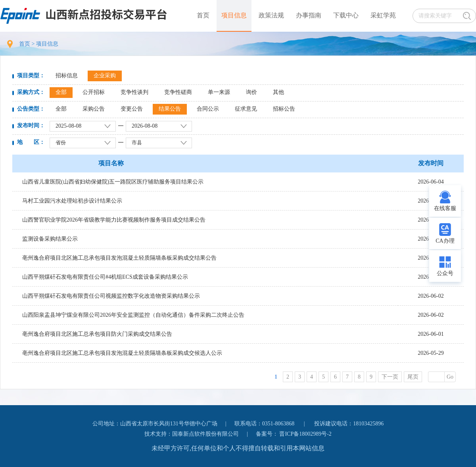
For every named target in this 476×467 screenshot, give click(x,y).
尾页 (413, 377)
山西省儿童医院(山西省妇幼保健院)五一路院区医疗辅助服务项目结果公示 (113, 182)
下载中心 (346, 15)
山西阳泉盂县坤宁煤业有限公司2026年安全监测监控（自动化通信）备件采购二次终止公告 (133, 315)
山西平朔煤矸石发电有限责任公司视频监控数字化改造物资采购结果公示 (111, 296)
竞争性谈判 (134, 92)
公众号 (445, 273)
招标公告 (284, 109)
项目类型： (31, 76)
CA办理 (445, 241)
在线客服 (445, 208)
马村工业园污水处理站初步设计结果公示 (72, 201)
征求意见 (246, 109)
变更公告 (132, 109)
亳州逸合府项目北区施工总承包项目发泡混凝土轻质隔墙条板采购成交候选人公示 (122, 353)
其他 (278, 92)
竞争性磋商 (178, 92)
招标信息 (67, 76)
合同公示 (208, 109)
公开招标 (94, 92)
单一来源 (219, 92)
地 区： (31, 142)
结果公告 (170, 109)
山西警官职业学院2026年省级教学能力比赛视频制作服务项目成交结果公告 (114, 220)
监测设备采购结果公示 (50, 239)
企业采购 (105, 76)
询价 (251, 92)
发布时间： (31, 125)
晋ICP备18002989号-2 (305, 434)
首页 (203, 15)
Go (450, 377)
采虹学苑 (383, 15)
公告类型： (31, 109)
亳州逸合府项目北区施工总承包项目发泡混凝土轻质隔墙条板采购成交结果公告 (119, 258)
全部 (61, 92)
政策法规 (271, 15)
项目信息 (234, 15)
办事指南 (309, 15)
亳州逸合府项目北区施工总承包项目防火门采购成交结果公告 (97, 334)
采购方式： (31, 92)
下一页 (390, 377)
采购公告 (94, 109)
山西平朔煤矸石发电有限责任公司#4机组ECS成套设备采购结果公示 (105, 277)
